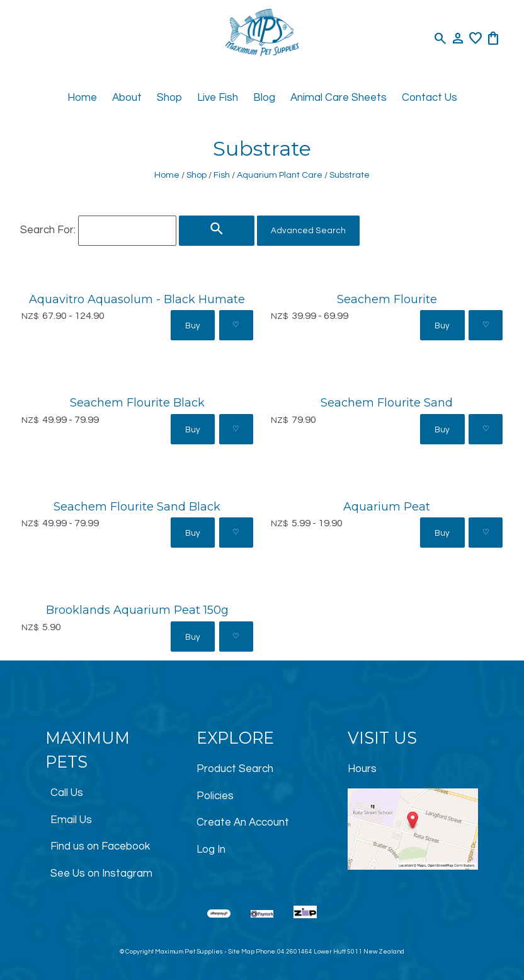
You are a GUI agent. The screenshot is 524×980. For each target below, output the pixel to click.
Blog (264, 98)
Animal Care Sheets (339, 98)
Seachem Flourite (387, 299)
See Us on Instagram (101, 873)
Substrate (350, 175)
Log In (211, 850)
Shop (169, 98)
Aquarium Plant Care (280, 175)
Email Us (71, 820)
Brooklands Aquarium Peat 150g (137, 610)
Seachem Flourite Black (137, 403)
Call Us (67, 793)
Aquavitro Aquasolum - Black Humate (137, 299)
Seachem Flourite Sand (387, 403)
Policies (215, 796)
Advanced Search (308, 231)
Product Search (235, 769)
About (127, 98)
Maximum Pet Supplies (189, 952)
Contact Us (430, 98)
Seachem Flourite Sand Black (137, 507)
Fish (222, 175)
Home (82, 98)
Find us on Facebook (100, 846)
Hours (362, 769)
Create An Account (243, 822)
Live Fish (218, 98)
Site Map (241, 952)
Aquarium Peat (387, 507)
